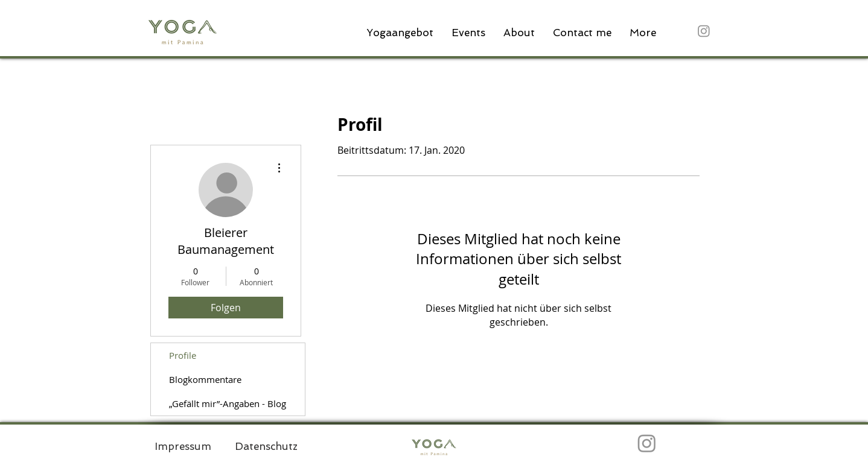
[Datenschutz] (266, 446)
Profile (183, 355)
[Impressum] (183, 446)
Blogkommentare (205, 379)
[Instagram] (704, 31)
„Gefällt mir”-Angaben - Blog (228, 403)
